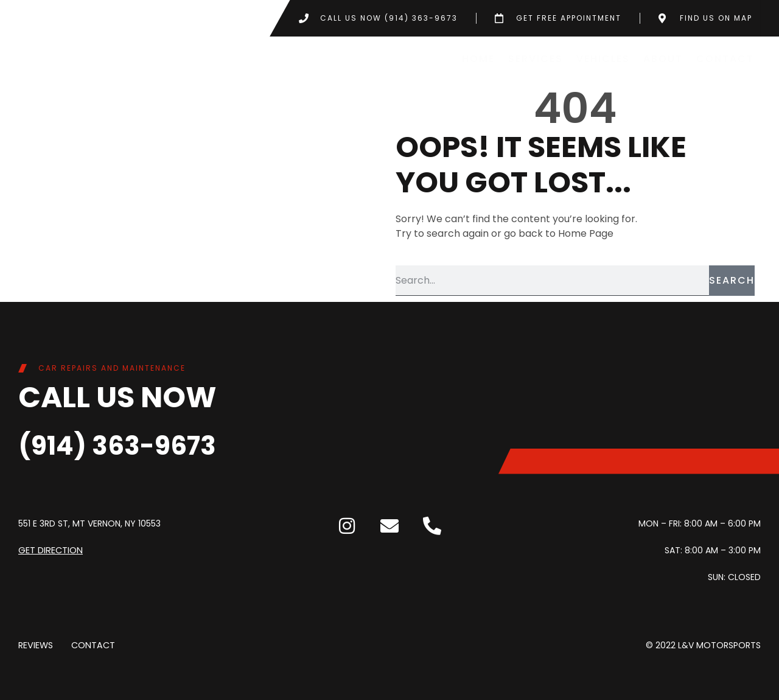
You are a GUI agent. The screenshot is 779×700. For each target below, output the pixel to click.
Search (732, 280)
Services (536, 59)
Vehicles (603, 59)
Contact (725, 59)
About (663, 59)
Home (478, 59)
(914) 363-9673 (130, 445)
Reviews (35, 645)
